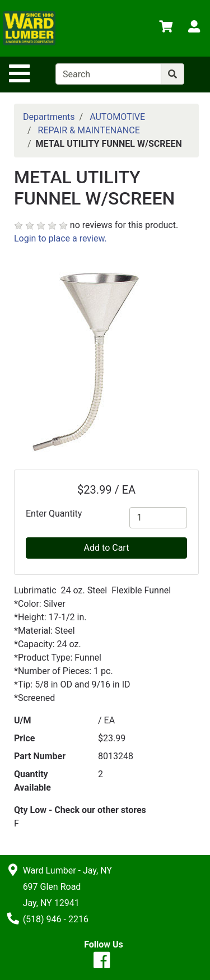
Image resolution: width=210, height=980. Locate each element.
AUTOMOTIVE (117, 117)
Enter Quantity (54, 514)
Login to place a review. (60, 238)
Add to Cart (107, 548)
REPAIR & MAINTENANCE (89, 130)
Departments (49, 117)
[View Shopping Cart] (166, 28)
